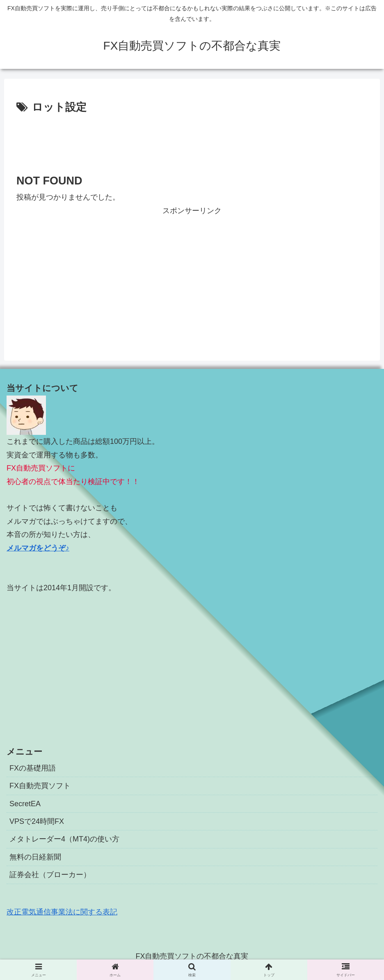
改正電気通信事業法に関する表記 (62, 912)
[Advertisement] (192, 139)
